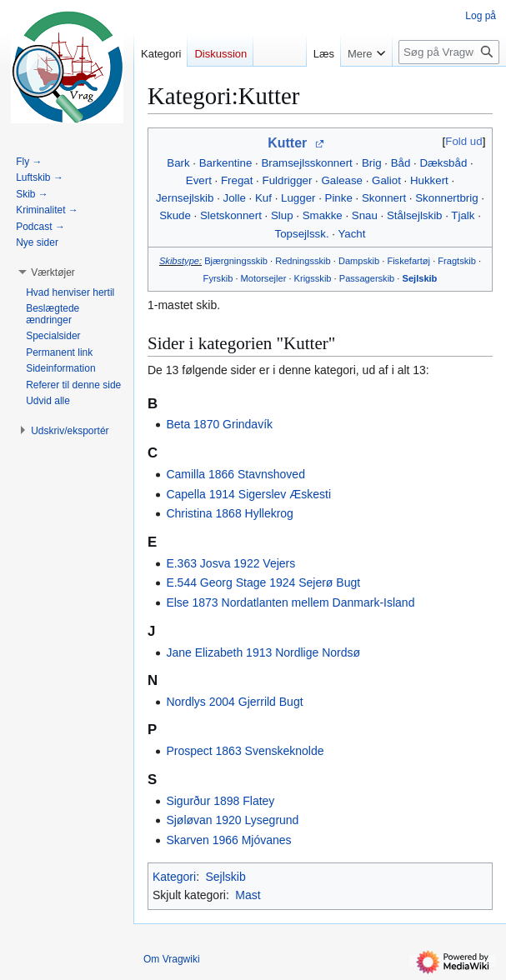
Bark (178, 163)
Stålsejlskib (415, 215)
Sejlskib (420, 278)
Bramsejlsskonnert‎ (306, 163)
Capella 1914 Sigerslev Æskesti (248, 494)
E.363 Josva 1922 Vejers (230, 563)
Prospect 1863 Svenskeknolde (245, 751)
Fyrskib (218, 278)
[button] (53, 272)
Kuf (263, 198)
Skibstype (179, 261)
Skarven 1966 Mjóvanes (228, 840)
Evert (199, 180)
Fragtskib (457, 261)
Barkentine (226, 163)
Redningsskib (303, 261)
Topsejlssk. (302, 234)
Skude (175, 215)
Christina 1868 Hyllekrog (230, 513)
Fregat (237, 180)
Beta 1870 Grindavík (219, 424)
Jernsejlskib (185, 198)
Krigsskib (313, 278)
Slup (282, 215)
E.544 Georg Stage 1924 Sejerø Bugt (263, 582)
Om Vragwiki (172, 959)
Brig (372, 163)
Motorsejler (264, 278)
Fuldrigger (288, 180)
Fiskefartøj (408, 261)
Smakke (323, 215)
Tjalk (463, 215)
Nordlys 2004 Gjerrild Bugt (234, 702)
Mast (248, 895)
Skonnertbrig (446, 198)
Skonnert (384, 198)
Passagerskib (367, 278)
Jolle (235, 198)
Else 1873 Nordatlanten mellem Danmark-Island (290, 602)
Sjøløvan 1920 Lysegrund (232, 820)
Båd (401, 163)
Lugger (298, 198)
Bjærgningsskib (236, 261)
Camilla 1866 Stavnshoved (235, 474)
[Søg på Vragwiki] (449, 52)
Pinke (339, 198)
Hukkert (429, 180)
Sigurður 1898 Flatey (220, 801)
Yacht (351, 234)
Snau (365, 215)
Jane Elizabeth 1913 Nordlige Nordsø (263, 652)
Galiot (386, 180)
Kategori (174, 877)
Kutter (287, 143)
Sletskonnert (231, 215)
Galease (342, 180)
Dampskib (359, 261)
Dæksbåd (443, 163)
